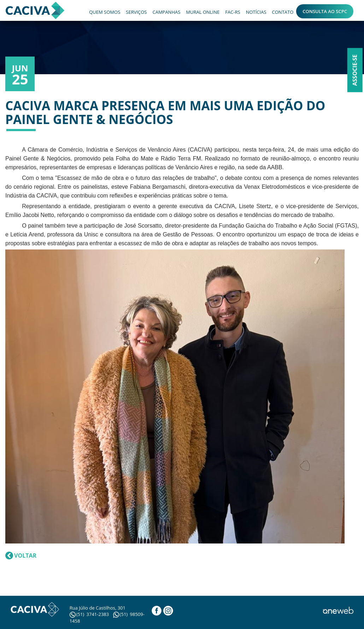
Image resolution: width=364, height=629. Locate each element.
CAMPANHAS (166, 12)
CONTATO (283, 12)
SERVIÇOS (136, 12)
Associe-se (355, 70)
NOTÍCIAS (256, 12)
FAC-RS (233, 12)
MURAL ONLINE (203, 12)
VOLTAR (25, 555)
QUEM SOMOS (105, 12)
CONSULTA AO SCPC (325, 11)
